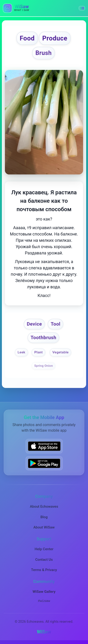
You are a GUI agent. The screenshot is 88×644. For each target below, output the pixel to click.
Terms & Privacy (44, 570)
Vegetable (60, 352)
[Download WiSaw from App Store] (44, 446)
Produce (55, 38)
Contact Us (44, 560)
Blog (44, 517)
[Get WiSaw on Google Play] (44, 463)
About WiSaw (44, 527)
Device (35, 324)
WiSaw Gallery (44, 592)
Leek (21, 352)
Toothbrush (44, 337)
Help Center (44, 549)
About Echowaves (44, 507)
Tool (55, 324)
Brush (44, 53)
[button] (82, 8)
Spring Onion (44, 366)
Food (27, 38)
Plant (38, 352)
